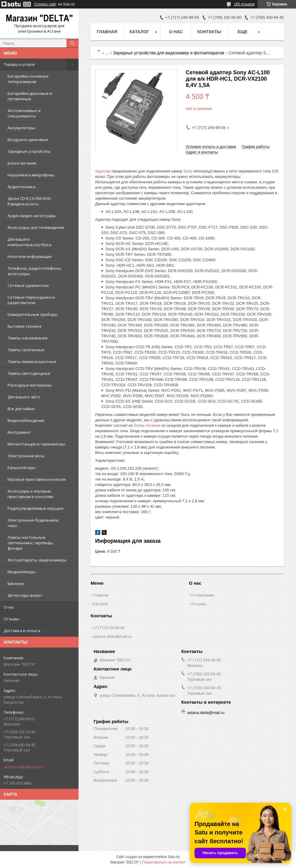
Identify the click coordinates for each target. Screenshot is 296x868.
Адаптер (103, 171)
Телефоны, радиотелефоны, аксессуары (35, 271)
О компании (203, 595)
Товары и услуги (19, 64)
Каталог (139, 32)
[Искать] (72, 43)
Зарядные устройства (29, 151)
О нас (9, 607)
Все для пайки (21, 409)
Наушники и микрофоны (31, 175)
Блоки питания (22, 163)
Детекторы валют (25, 595)
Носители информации (30, 256)
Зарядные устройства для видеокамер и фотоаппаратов (169, 53)
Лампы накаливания (27, 338)
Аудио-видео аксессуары (32, 216)
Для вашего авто (24, 397)
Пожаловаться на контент (164, 862)
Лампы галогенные (26, 350)
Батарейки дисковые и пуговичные (30, 96)
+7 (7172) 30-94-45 (109, 628)
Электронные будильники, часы (33, 523)
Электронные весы (26, 456)
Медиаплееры (21, 572)
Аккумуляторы (21, 128)
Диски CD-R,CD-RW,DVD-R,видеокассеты (30, 201)
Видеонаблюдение (26, 420)
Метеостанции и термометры (36, 444)
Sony (188, 171)
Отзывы (11, 619)
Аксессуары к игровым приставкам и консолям (30, 494)
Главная (107, 32)
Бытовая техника (24, 326)
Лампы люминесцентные (32, 362)
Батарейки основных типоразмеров (28, 79)
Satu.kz (174, 857)
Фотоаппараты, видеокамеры (37, 560)
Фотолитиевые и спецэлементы (24, 113)
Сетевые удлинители (28, 285)
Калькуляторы (21, 468)
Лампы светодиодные (29, 373)
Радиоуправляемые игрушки (35, 508)
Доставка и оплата (22, 631)
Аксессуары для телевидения (36, 227)
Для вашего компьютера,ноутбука (29, 242)
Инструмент (19, 432)
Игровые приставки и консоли (37, 479)
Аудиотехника (21, 187)
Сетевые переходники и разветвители (31, 300)
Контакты (209, 32)
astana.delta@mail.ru (23, 767)
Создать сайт (45, 4)
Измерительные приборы (33, 314)
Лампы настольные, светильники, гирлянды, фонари (31, 543)
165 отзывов (244, 4)
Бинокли (16, 583)
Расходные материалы (30, 385)
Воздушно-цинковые (28, 140)
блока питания (147, 425)
